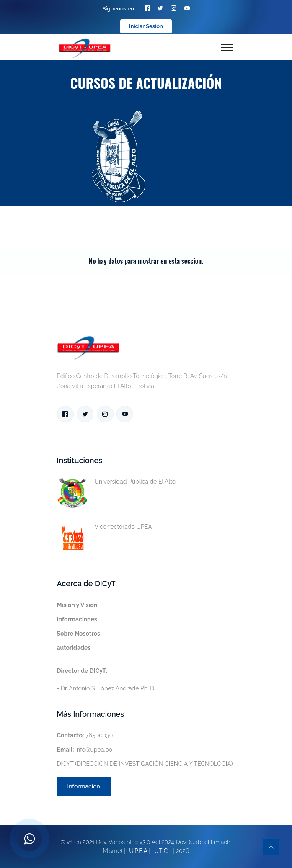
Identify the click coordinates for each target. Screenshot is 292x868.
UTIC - (163, 851)
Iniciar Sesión (146, 26)
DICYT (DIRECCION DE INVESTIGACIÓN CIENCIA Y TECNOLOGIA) (145, 764)
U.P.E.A (138, 851)
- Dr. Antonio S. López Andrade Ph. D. (106, 680)
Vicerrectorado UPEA (105, 527)
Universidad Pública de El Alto (116, 482)
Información (84, 786)
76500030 (85, 735)
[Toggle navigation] (227, 47)
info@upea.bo (85, 750)
